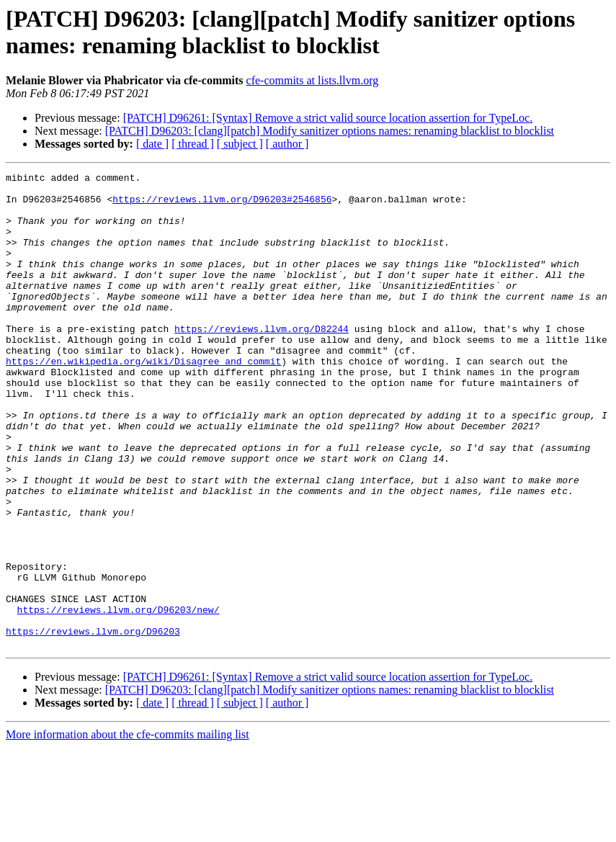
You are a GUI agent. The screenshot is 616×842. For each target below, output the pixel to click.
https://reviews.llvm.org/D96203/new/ (119, 698)
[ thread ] (193, 144)
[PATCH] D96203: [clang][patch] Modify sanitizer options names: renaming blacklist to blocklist (330, 131)
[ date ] (152, 144)
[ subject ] (240, 144)
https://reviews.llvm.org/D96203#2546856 (222, 205)
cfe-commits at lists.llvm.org (313, 80)
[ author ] (287, 144)
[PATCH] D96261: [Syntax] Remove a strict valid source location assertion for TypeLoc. (328, 118)
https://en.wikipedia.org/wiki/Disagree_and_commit (143, 400)
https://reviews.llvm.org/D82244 (262, 361)
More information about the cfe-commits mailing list (128, 829)
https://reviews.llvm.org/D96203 (93, 724)
